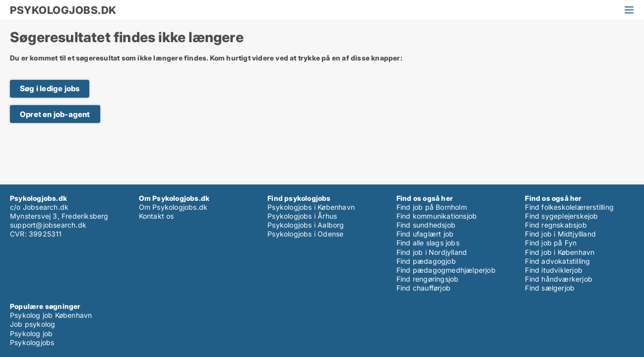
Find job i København (560, 252)
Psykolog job (31, 333)
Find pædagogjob (426, 261)
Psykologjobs (32, 342)
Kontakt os (157, 216)
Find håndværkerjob (559, 279)
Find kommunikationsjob (437, 216)
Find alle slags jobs (428, 243)
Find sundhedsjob (426, 225)
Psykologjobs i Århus (302, 216)
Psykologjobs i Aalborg (306, 225)
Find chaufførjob (423, 288)
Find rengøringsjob (428, 279)
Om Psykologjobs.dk (173, 207)
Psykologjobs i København (311, 207)
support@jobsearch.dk (48, 225)
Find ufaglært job (425, 234)
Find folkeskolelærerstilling (569, 207)
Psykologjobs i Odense (305, 234)
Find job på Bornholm (432, 207)
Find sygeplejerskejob (561, 216)
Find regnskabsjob (556, 225)
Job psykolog (32, 324)
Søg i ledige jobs (50, 89)
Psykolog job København (51, 315)
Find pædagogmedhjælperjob (446, 270)
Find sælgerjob (550, 288)
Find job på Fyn (551, 243)
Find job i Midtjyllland (560, 234)
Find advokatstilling (557, 261)
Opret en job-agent (55, 114)
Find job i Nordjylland (432, 252)
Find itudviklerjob (554, 270)
